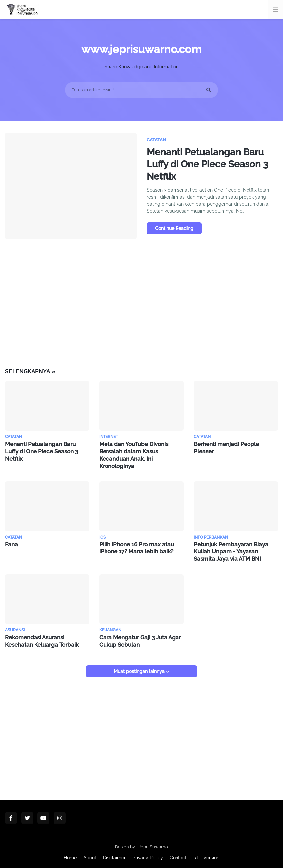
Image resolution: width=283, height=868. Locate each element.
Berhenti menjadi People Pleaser (236, 444)
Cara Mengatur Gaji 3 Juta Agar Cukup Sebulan (139, 638)
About (90, 854)
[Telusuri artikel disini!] (141, 90)
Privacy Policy (148, 854)
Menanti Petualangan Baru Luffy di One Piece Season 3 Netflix (211, 166)
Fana (11, 543)
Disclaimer (114, 854)
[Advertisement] (141, 304)
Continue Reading (174, 231)
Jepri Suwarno (153, 844)
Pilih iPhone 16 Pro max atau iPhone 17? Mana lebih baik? (135, 546)
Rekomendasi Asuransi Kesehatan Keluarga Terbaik (41, 638)
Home (70, 854)
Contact (178, 854)
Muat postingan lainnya (140, 668)
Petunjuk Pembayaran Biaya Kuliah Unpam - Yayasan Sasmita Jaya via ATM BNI (236, 550)
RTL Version (206, 854)
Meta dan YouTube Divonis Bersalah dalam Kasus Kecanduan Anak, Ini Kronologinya (133, 454)
